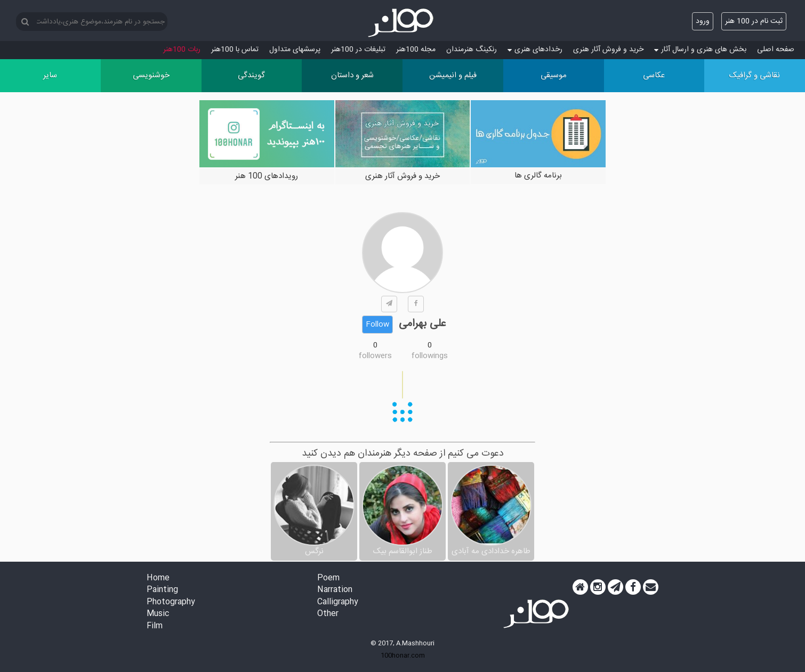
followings (430, 356)
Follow (377, 325)
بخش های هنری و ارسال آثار (700, 50)
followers (375, 356)
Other (328, 614)
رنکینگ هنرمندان (472, 50)
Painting (162, 590)
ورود (703, 21)
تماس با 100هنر (235, 50)
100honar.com (403, 655)
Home (158, 578)
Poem (328, 578)
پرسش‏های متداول (295, 50)
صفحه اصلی (776, 50)
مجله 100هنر (416, 50)
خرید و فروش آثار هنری (608, 50)
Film (155, 626)
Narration (335, 590)
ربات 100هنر (182, 50)
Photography (171, 602)
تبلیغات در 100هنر (358, 50)
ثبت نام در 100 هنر (754, 21)
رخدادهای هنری (535, 50)
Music (158, 614)
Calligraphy (338, 602)
